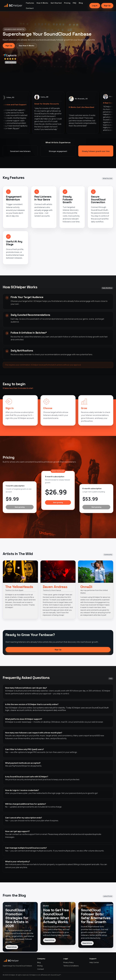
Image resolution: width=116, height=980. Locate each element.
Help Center (94, 962)
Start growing (20, 507)
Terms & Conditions (71, 966)
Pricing (67, 3)
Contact (30, 8)
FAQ (75, 3)
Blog (81, 3)
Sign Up (107, 6)
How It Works (42, 3)
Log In (95, 6)
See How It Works (27, 46)
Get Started (56, 3)
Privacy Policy (68, 962)
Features (30, 3)
